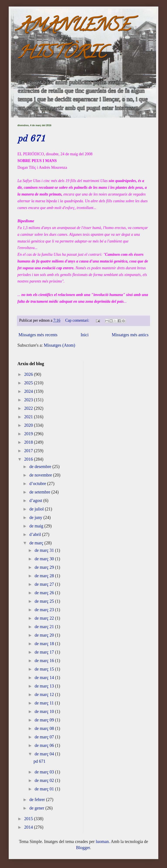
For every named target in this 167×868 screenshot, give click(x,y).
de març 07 (45, 737)
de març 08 (45, 728)
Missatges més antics (130, 335)
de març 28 (45, 576)
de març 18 (45, 644)
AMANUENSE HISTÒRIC (74, 41)
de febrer (38, 799)
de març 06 (45, 745)
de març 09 (45, 720)
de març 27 (45, 584)
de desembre (41, 467)
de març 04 (45, 754)
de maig (37, 526)
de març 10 (45, 711)
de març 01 (45, 789)
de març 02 (45, 780)
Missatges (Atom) (59, 345)
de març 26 (45, 593)
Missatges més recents (38, 335)
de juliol (37, 509)
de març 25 (45, 601)
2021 (29, 417)
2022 (29, 408)
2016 (29, 459)
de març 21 (45, 627)
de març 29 (45, 567)
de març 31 (45, 550)
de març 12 (45, 694)
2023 (29, 400)
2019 (29, 434)
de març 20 (45, 635)
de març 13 (45, 686)
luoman (102, 841)
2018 (29, 442)
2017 (29, 451)
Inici (85, 335)
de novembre (41, 475)
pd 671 (31, 139)
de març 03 (45, 772)
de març (37, 543)
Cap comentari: (78, 320)
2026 (29, 374)
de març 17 (45, 652)
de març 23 (45, 610)
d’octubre (38, 483)
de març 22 (45, 618)
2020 (29, 425)
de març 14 (45, 677)
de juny (36, 517)
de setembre (40, 492)
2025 (29, 383)
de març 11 (45, 703)
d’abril (36, 534)
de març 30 (45, 559)
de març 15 (45, 669)
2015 (29, 819)
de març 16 (45, 661)
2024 (29, 391)
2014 (29, 827)
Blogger (83, 848)
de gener (37, 808)
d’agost (36, 500)
